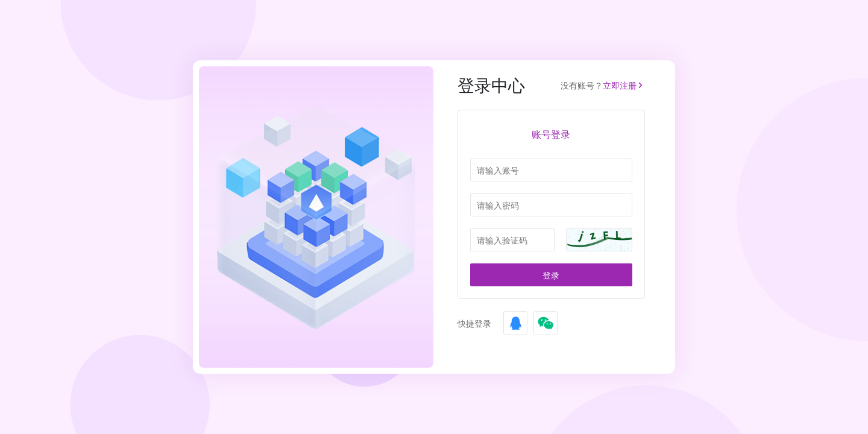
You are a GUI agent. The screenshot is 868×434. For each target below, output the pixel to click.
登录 (551, 275)
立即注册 (624, 85)
